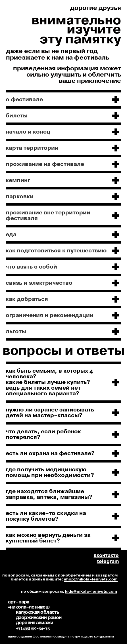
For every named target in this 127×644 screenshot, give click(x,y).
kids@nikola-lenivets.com (91, 592)
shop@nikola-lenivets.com (91, 579)
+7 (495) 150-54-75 (33, 628)
